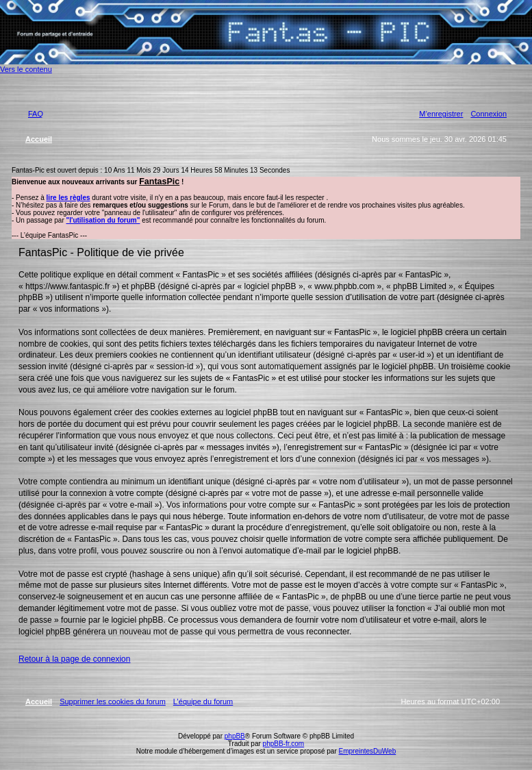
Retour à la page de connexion (74, 659)
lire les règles (68, 198)
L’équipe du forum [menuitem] (203, 701)
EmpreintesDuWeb (367, 751)
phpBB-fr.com (284, 744)
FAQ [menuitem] (36, 114)
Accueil (39, 701)
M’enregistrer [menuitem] (441, 114)
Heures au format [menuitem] (450, 701)
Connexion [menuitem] (489, 114)
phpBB (235, 736)
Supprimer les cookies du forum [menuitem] (113, 701)
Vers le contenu (26, 69)
